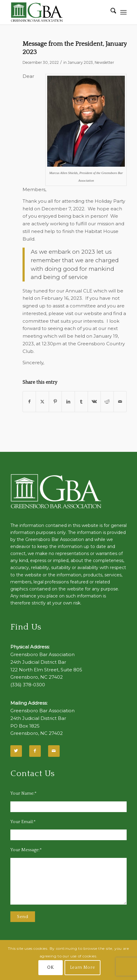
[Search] (110, 12)
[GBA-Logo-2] (57, 12)
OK (50, 967)
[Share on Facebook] (29, 402)
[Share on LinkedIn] (68, 402)
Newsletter (104, 62)
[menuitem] (110, 12)
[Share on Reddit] (107, 402)
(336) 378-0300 (28, 685)
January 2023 (80, 62)
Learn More (83, 967)
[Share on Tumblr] (81, 402)
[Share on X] (42, 402)
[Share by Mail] (120, 402)
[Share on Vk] (94, 402)
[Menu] (123, 12)
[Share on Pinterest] (55, 402)
